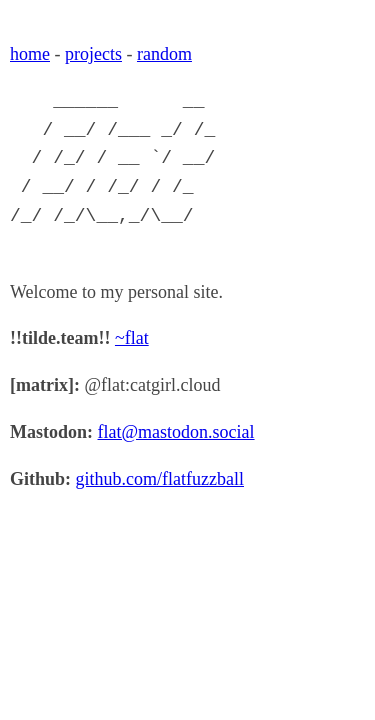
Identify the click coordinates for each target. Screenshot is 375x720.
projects (93, 54)
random (164, 54)
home (30, 54)
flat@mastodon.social (176, 432)
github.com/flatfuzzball (160, 479)
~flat (132, 338)
